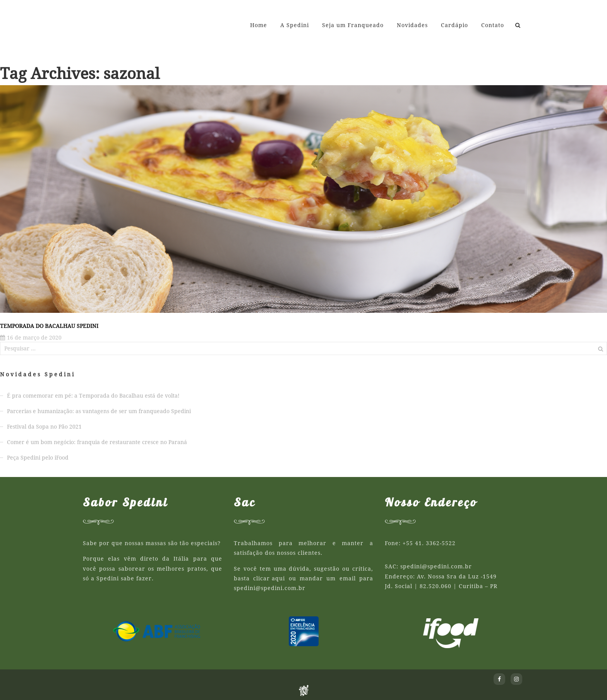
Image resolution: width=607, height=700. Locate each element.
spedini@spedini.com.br (270, 588)
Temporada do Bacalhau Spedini (49, 326)
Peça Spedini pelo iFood (38, 458)
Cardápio (454, 25)
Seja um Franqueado (353, 25)
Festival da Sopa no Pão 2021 (44, 427)
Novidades (412, 25)
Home (259, 25)
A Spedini (295, 25)
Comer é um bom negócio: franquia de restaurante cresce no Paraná (97, 442)
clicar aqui (269, 578)
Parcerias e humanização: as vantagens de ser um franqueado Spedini (99, 411)
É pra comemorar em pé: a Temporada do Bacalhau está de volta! (93, 396)
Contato (493, 25)
